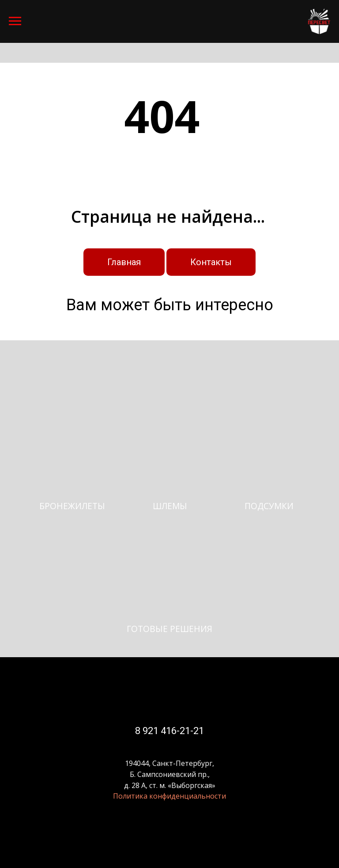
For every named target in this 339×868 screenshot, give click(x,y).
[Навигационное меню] (15, 21)
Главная (124, 262)
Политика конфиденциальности (169, 796)
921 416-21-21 (172, 731)
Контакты (211, 262)
